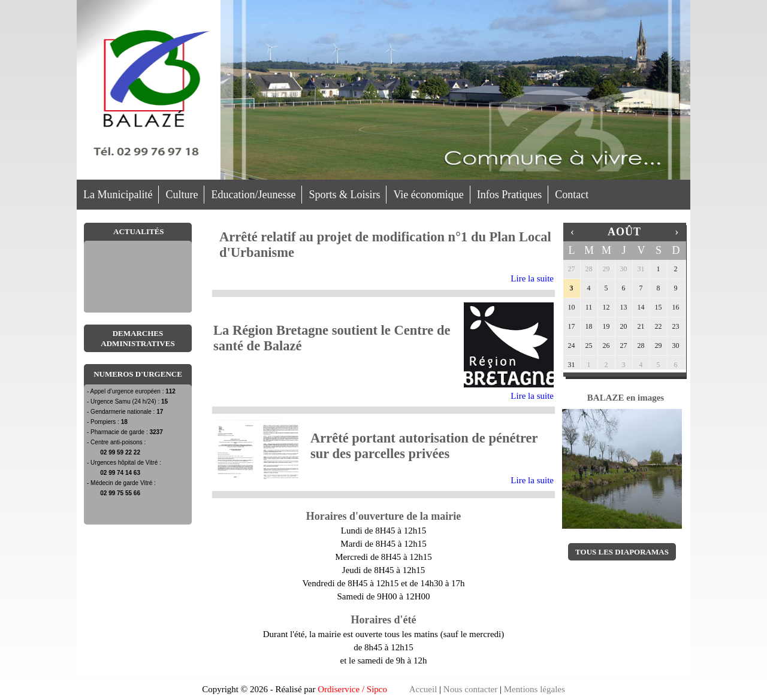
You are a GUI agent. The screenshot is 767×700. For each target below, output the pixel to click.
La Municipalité (118, 195)
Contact (572, 195)
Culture (182, 195)
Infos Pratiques (509, 195)
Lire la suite (532, 278)
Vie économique (428, 195)
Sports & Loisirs (344, 195)
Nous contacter (470, 689)
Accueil (423, 689)
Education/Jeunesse (253, 195)
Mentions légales (535, 689)
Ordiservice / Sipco (352, 689)
